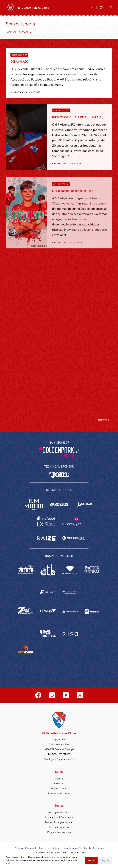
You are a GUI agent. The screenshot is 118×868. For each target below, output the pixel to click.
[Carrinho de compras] (92, 8)
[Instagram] (52, 695)
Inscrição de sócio (59, 827)
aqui (8, 863)
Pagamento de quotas (59, 832)
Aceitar (91, 860)
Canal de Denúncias (94, 848)
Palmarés (59, 783)
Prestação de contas (59, 793)
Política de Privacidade (26, 848)
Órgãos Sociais (59, 788)
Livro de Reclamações (72, 848)
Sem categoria (19, 55)
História (59, 778)
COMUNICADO (20, 61)
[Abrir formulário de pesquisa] (101, 8)
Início (9, 32)
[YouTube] (66, 695)
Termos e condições (49, 848)
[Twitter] (80, 695)
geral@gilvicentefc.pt (63, 759)
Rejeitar (106, 860)
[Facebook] (38, 695)
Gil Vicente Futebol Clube (33, 8)
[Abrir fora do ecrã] (111, 8)
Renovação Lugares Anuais (59, 822)
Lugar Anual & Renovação (59, 817)
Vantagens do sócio (59, 812)
